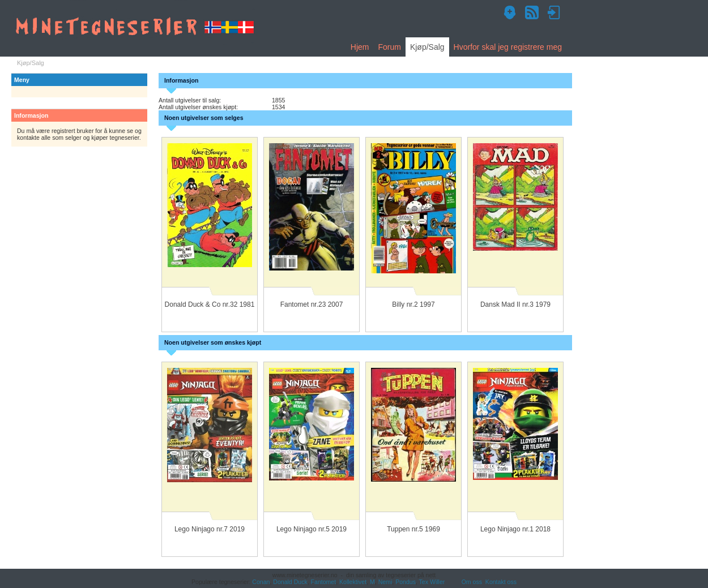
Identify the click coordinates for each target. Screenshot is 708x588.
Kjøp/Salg (427, 47)
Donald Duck (290, 582)
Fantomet (324, 582)
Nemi (385, 582)
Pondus (406, 582)
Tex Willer (432, 582)
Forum (389, 47)
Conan (261, 582)
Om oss (472, 582)
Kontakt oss (501, 582)
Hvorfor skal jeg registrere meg (508, 47)
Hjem (360, 47)
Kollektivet (353, 582)
